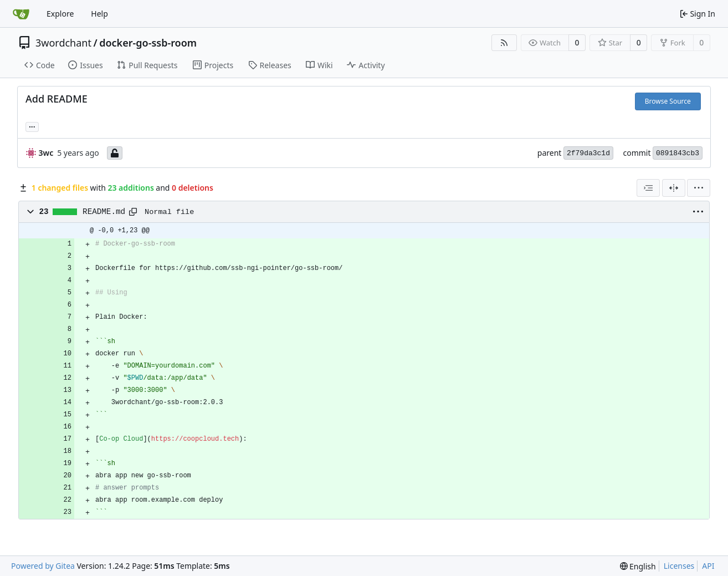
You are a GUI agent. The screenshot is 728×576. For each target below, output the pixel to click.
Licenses (679, 566)
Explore (60, 14)
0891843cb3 (678, 153)
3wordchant (63, 43)
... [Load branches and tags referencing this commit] (32, 126)
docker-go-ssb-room (148, 43)
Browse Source (668, 101)
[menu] (699, 188)
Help (99, 14)
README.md (104, 212)
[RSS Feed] (504, 43)
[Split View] (674, 188)
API (708, 566)
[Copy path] (133, 212)
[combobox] (648, 188)
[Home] (21, 14)
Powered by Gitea (43, 566)
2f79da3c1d (588, 153)
